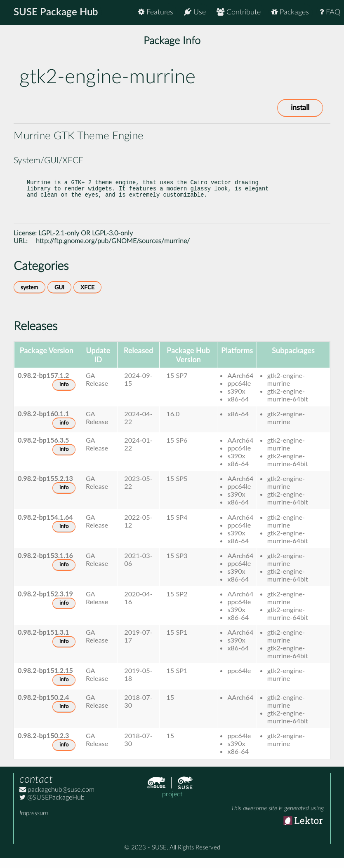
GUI (59, 297)
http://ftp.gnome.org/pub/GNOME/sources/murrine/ (113, 251)
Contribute (239, 12)
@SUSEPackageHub (52, 807)
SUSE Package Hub (56, 12)
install (300, 108)
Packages (290, 12)
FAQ (330, 12)
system (29, 297)
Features (156, 12)
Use (195, 12)
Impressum (34, 823)
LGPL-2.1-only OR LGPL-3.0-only (86, 243)
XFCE (87, 297)
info (64, 395)
